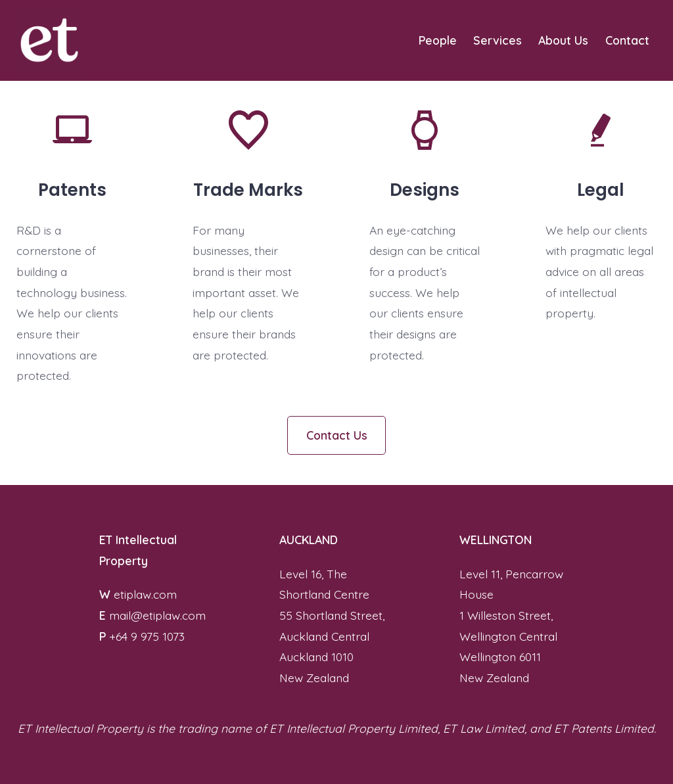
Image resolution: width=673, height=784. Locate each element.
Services (498, 40)
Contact (627, 40)
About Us (563, 40)
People (438, 40)
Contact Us (337, 435)
